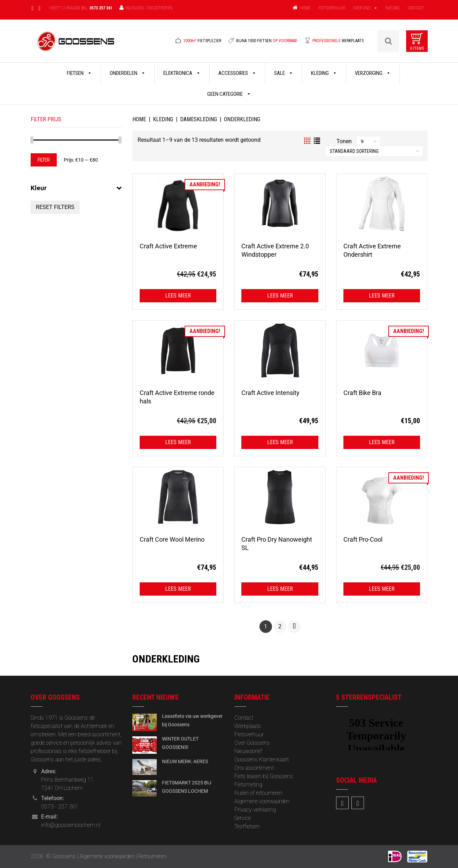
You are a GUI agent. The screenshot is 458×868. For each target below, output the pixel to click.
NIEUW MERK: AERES (185, 761)
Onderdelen (128, 73)
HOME (305, 8)
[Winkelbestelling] (374, 151)
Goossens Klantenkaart (262, 759)
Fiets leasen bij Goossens (264, 776)
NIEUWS (393, 8)
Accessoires (237, 73)
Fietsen (79, 73)
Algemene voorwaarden (262, 801)
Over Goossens (252, 743)
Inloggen (135, 8)
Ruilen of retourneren (258, 793)
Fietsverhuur (249, 734)
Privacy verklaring (255, 810)
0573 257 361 (101, 8)
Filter (44, 160)
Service (243, 818)
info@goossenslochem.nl (71, 825)
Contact (244, 718)
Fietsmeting (248, 785)
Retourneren (152, 856)
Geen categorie (229, 94)
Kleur (76, 188)
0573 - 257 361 (60, 807)
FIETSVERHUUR (332, 8)
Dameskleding (199, 119)
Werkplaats (248, 726)
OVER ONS (362, 8)
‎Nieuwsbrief (248, 751)
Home (139, 119)
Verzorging (373, 73)
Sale (284, 73)
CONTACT (416, 8)
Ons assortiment (254, 768)
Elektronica (182, 73)
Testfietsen (247, 826)
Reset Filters (55, 207)
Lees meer (178, 296)
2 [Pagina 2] (280, 626)
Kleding (324, 73)
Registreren (160, 8)
